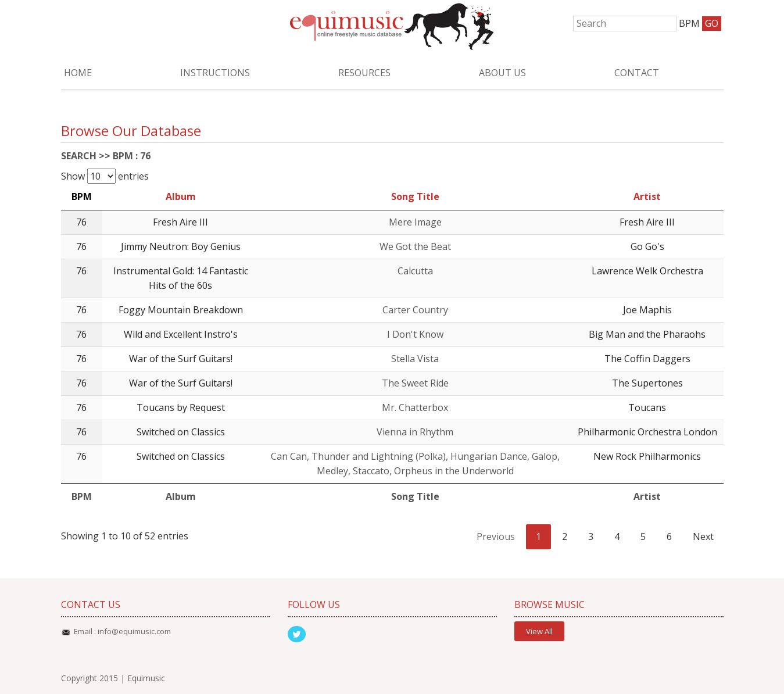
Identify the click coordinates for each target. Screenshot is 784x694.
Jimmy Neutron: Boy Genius (181, 246)
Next (703, 536)
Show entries (105, 176)
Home (78, 73)
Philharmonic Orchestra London (647, 432)
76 (81, 222)
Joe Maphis (647, 310)
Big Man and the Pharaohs (647, 334)
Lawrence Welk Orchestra (647, 271)
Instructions (215, 73)
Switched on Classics (181, 432)
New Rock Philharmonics (647, 456)
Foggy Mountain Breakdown (181, 310)
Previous (496, 536)
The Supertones (647, 383)
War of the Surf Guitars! (181, 359)
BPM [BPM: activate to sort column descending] (82, 196)
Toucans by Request (181, 407)
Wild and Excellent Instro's (181, 334)
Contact (637, 73)
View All (539, 631)
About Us (502, 73)
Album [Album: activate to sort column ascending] (181, 196)
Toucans (647, 407)
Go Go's (647, 246)
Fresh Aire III (180, 222)
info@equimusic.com (134, 631)
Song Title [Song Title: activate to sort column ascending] (415, 196)
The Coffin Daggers (647, 359)
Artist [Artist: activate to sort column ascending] (647, 196)
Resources (364, 73)
